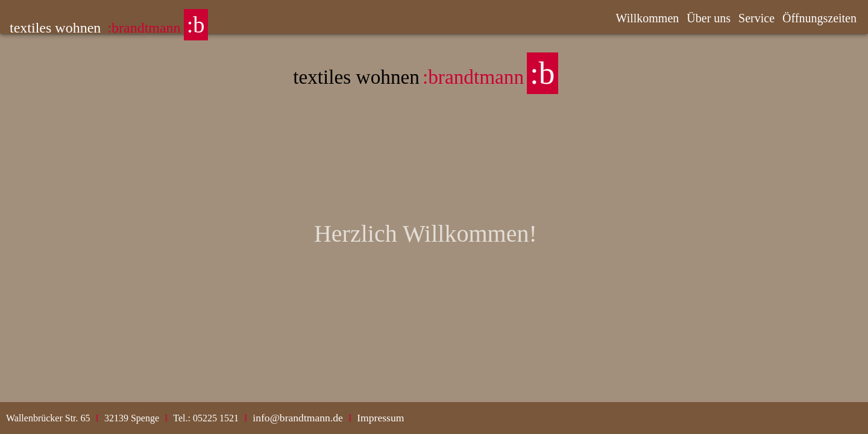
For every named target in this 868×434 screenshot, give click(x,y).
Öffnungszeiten (819, 18)
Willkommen (648, 18)
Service (756, 18)
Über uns (709, 18)
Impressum (380, 418)
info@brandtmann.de (298, 418)
